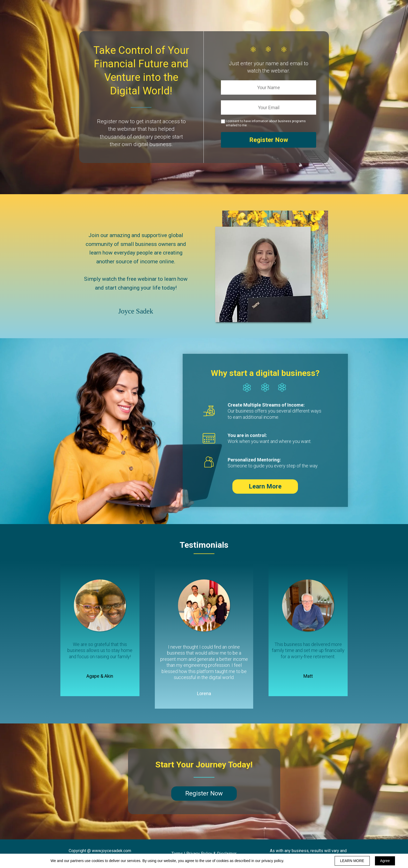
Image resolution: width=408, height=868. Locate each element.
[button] (265, 487)
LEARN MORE (352, 861)
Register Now (269, 140)
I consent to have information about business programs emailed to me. (266, 123)
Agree (385, 861)
